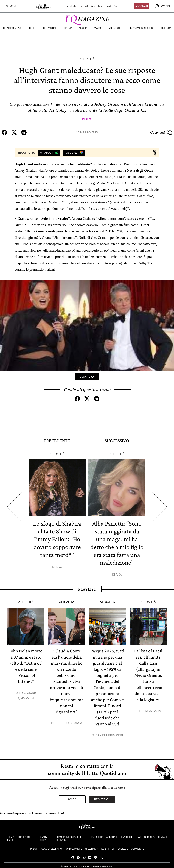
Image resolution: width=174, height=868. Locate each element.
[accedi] (162, 6)
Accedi (72, 797)
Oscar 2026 (87, 377)
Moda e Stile (116, 28)
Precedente (57, 440)
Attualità (87, 59)
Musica (83, 28)
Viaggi (98, 28)
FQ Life (32, 28)
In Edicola (71, 6)
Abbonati (142, 6)
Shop (99, 6)
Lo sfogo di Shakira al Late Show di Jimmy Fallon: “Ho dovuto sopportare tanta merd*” (57, 538)
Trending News (12, 28)
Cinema (68, 28)
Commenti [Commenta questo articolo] (161, 132)
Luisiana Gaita (150, 710)
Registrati (102, 797)
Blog (80, 6)
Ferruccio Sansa (68, 722)
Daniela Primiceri (109, 734)
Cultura (166, 28)
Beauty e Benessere (142, 28)
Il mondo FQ (111, 6)
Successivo (117, 440)
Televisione (50, 28)
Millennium (90, 6)
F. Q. (89, 119)
